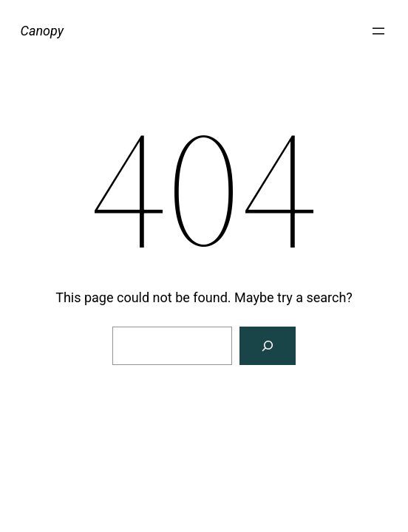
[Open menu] (378, 31)
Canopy (42, 31)
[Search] (268, 346)
